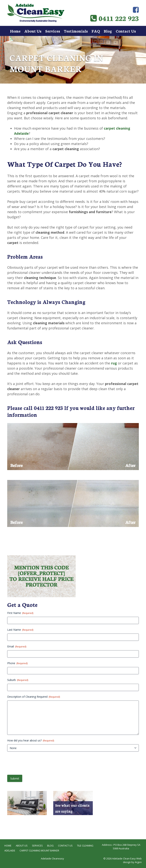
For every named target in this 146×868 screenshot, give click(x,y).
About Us (33, 31)
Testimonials (76, 31)
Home (15, 31)
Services (53, 31)
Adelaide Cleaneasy (52, 858)
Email (17, 646)
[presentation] (36, 763)
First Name (20, 613)
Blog (108, 31)
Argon (138, 862)
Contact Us (126, 31)
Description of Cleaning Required (34, 697)
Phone (17, 663)
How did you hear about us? (31, 740)
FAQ (96, 31)
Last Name (20, 630)
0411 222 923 (115, 18)
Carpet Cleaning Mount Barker (39, 850)
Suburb (18, 680)
